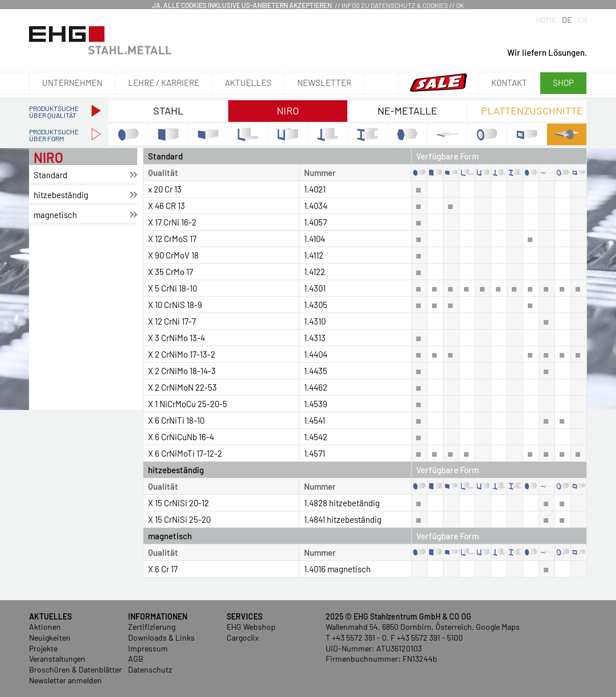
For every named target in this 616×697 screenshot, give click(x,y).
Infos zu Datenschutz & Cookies (395, 5)
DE (567, 20)
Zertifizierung (152, 627)
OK (460, 5)
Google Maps (498, 627)
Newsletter (324, 83)
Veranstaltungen (57, 659)
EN (582, 20)
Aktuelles (248, 83)
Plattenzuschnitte (532, 110)
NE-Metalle (407, 110)
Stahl (168, 110)
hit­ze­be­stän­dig (61, 195)
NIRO (288, 110)
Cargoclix (243, 637)
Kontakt (509, 83)
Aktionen (45, 627)
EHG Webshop (251, 627)
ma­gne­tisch (55, 215)
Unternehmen (72, 83)
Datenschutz (150, 669)
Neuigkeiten (50, 637)
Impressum (148, 648)
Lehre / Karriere (164, 83)
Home (546, 20)
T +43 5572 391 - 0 (356, 637)
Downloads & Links (161, 637)
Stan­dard (50, 175)
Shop (563, 83)
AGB (136, 659)
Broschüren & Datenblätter (75, 669)
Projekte (43, 648)
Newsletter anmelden (65, 680)
